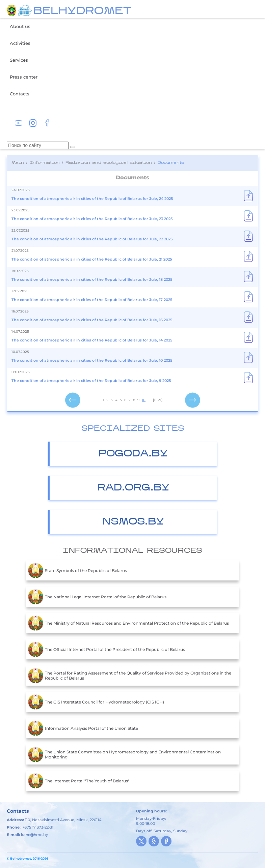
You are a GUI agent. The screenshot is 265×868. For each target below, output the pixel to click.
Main (18, 163)
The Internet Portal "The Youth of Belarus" (79, 781)
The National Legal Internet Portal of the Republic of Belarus (97, 597)
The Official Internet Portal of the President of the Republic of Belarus (107, 649)
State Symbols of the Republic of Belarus (77, 570)
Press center (24, 77)
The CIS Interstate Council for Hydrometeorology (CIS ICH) (96, 702)
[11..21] (158, 400)
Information (45, 163)
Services (19, 60)
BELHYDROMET (82, 11)
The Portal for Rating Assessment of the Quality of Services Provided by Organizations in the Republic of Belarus (130, 676)
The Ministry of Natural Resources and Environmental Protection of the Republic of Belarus (128, 623)
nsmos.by (133, 522)
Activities (20, 43)
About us (20, 26)
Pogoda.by (133, 454)
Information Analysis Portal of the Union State (83, 728)
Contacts (20, 94)
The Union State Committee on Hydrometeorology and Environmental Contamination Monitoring (124, 754)
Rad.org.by (133, 488)
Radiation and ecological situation (109, 163)
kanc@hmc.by (34, 835)
